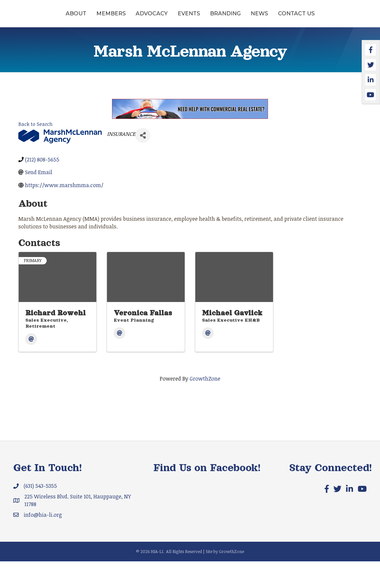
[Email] (31, 366)
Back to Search (35, 151)
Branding (300, 18)
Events (161, 18)
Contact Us (190, 40)
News (334, 18)
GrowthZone (205, 405)
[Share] (143, 162)
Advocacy (124, 18)
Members (83, 18)
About (48, 18)
